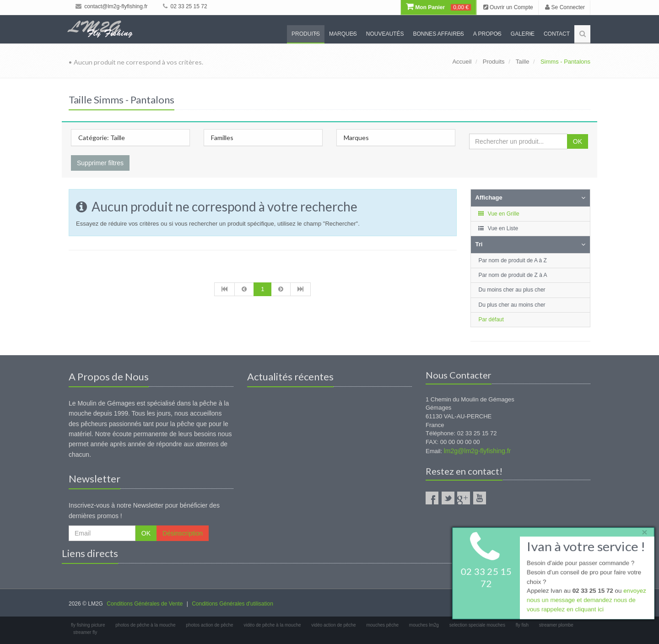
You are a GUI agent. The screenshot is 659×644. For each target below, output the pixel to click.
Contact (557, 34)
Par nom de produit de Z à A (513, 275)
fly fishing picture (88, 625)
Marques (343, 34)
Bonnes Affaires (438, 34)
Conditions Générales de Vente (145, 604)
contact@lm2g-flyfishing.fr (112, 6)
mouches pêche (382, 625)
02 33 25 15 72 (185, 6)
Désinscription (183, 533)
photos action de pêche (209, 625)
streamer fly (85, 632)
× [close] (642, 531)
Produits (306, 34)
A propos (487, 34)
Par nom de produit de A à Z (513, 260)
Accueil (462, 62)
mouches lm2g (424, 625)
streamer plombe (556, 625)
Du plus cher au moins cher (512, 305)
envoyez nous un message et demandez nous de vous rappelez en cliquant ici (586, 601)
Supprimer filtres (100, 163)
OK (578, 141)
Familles (222, 138)
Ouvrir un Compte (508, 7)
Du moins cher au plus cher (512, 290)
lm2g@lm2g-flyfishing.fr (477, 451)
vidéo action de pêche (333, 625)
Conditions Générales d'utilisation (232, 604)
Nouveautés (385, 34)
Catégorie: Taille (102, 138)
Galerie (523, 34)
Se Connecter (565, 7)
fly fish (522, 625)
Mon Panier (438, 7)
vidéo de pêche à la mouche (272, 625)
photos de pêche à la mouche (145, 625)
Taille (523, 62)
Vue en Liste (498, 228)
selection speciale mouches (477, 625)
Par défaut (491, 319)
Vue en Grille (499, 214)
